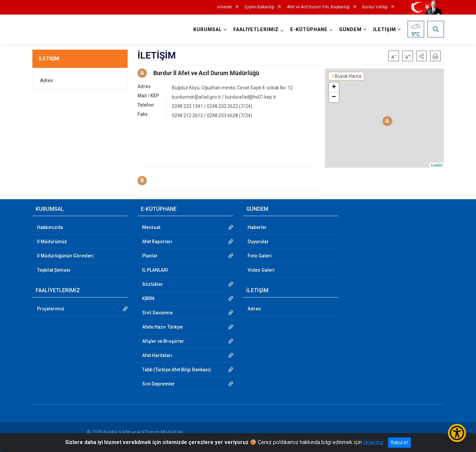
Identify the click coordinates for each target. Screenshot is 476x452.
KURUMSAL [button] (208, 30)
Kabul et (399, 442)
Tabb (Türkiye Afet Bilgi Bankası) (177, 370)
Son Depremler (159, 384)
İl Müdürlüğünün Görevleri (65, 256)
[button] (421, 56)
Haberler (257, 227)
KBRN (148, 298)
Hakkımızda (50, 227)
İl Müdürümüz (52, 242)
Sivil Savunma (157, 313)
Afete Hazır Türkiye (162, 327)
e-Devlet (225, 7)
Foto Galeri (260, 256)
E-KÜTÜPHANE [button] (309, 30)
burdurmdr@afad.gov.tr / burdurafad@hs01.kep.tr (224, 97)
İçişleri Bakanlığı (259, 7)
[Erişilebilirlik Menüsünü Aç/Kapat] (457, 433)
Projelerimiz (51, 309)
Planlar (150, 256)
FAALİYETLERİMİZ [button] (256, 30)
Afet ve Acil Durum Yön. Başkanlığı (318, 7)
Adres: (47, 80)
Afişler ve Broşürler (163, 341)
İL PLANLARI (155, 270)
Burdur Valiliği (375, 7)
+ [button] (334, 87)
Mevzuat (151, 227)
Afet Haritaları (157, 355)
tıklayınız (373, 442)
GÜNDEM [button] (350, 30)
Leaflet (436, 165)
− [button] (334, 97)
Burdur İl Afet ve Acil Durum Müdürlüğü (206, 73)
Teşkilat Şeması (54, 270)
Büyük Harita (348, 76)
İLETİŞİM (49, 59)
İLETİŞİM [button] (385, 30)
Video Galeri (261, 270)
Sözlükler (153, 284)
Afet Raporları (157, 242)
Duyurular (258, 242)
